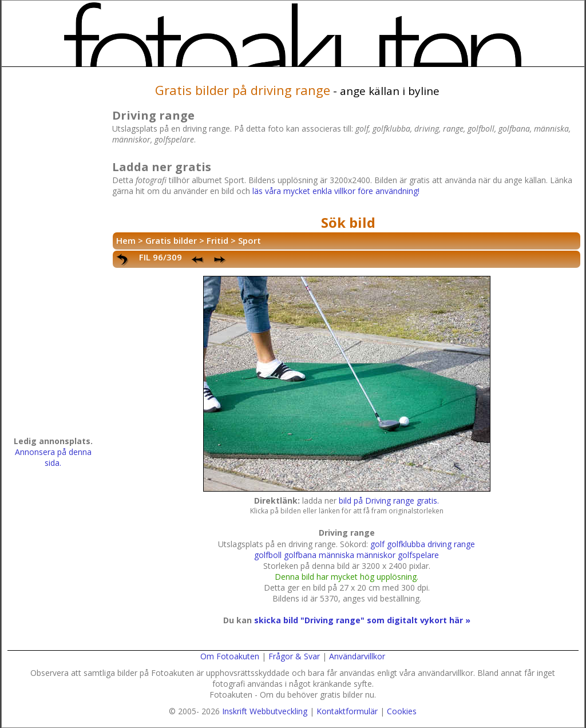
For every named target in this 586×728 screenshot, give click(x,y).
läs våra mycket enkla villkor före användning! (336, 191)
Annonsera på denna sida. (53, 457)
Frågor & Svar (294, 656)
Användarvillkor (357, 656)
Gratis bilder (171, 240)
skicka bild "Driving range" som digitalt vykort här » (362, 620)
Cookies (402, 711)
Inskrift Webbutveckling (265, 711)
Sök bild (348, 222)
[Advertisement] (53, 255)
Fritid (217, 240)
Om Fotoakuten (230, 656)
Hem (126, 240)
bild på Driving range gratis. (389, 500)
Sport (250, 240)
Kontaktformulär (347, 711)
